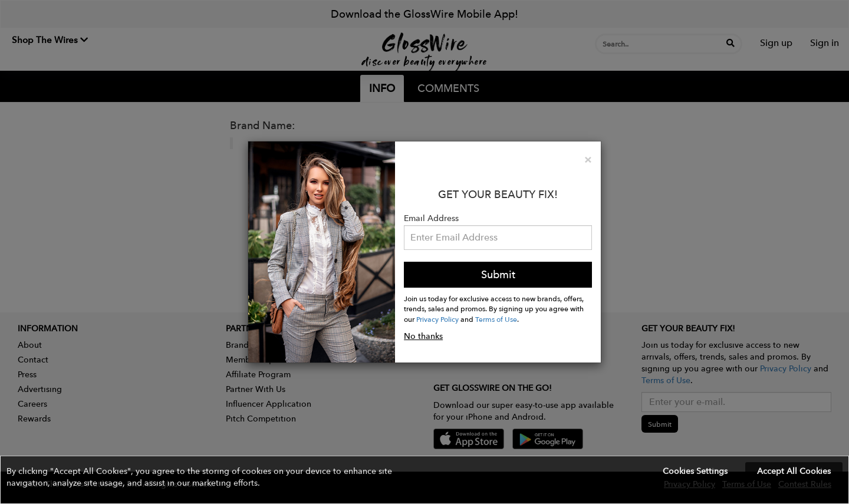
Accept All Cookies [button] (794, 471)
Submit (498, 274)
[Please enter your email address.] (498, 238)
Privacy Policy (437, 319)
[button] (424, 480)
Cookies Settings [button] (695, 471)
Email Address (431, 218)
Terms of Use (496, 319)
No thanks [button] (423, 336)
